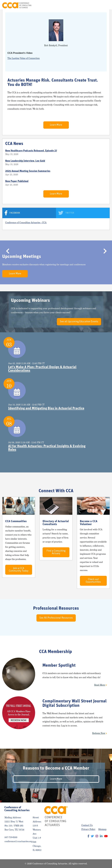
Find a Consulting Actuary (56, 552)
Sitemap (102, 829)
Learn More (56, 125)
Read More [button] (100, 685)
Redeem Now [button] (99, 733)
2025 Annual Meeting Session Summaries (28, 171)
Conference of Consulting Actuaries (17, 5)
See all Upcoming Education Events (79, 322)
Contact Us (87, 825)
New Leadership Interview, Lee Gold (25, 161)
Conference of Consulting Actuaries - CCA (26, 222)
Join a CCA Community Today (19, 570)
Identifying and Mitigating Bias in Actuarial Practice (46, 408)
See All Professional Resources (56, 618)
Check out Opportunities (93, 581)
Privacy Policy (88, 829)
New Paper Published (17, 181)
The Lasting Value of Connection (24, 58)
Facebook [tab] (15, 213)
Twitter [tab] (70, 213)
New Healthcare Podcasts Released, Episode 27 (31, 151)
